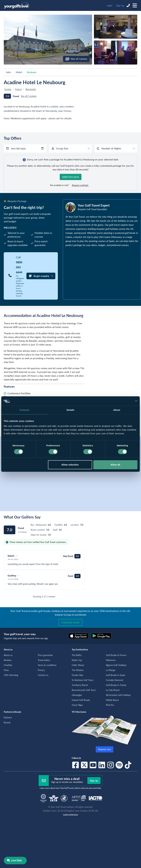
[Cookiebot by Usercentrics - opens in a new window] (124, 401)
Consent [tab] (24, 410)
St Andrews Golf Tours (83, 680)
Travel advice (44, 660)
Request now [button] (104, 749)
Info (9, 72)
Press (6, 670)
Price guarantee (45, 655)
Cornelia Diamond (115, 680)
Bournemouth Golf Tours (84, 690)
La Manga (111, 670)
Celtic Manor (78, 665)
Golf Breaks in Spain (116, 675)
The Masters (78, 670)
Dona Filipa (77, 705)
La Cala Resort (113, 690)
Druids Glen (77, 675)
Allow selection (70, 465)
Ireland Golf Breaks (81, 700)
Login (110, 5)
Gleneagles (77, 695)
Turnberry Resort (80, 685)
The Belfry (77, 655)
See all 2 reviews (29, 96)
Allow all (115, 465)
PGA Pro (110, 705)
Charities (8, 665)
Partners (8, 717)
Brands (7, 722)
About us (8, 655)
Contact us (43, 675)
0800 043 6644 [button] (71, 177)
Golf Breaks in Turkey (116, 685)
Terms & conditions (47, 665)
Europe (8, 89)
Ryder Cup (77, 660)
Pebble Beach (112, 700)
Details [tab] (70, 410)
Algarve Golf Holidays (116, 665)
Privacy (41, 670)
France (18, 89)
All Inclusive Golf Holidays (118, 695)
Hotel (19, 72)
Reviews (32, 72)
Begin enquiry (41, 276)
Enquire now (70, 622)
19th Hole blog (11, 675)
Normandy (31, 89)
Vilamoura (111, 660)
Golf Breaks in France (116, 655)
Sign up (120, 5)
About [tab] (117, 410)
